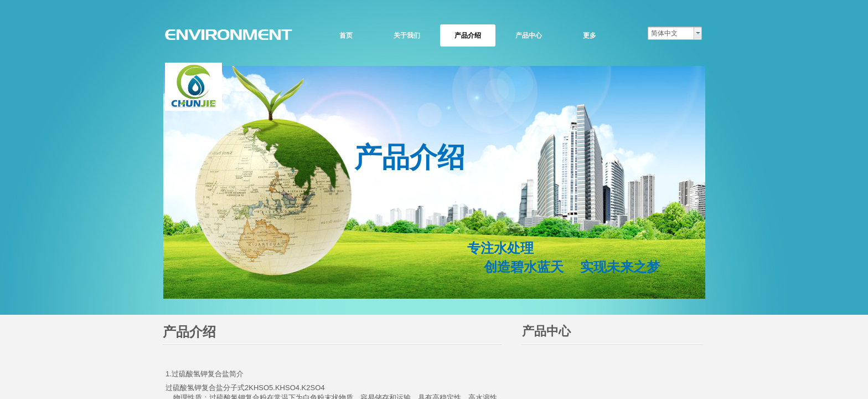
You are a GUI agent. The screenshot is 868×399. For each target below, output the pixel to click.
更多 (590, 35)
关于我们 (407, 35)
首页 (346, 35)
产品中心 (529, 35)
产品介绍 (468, 35)
